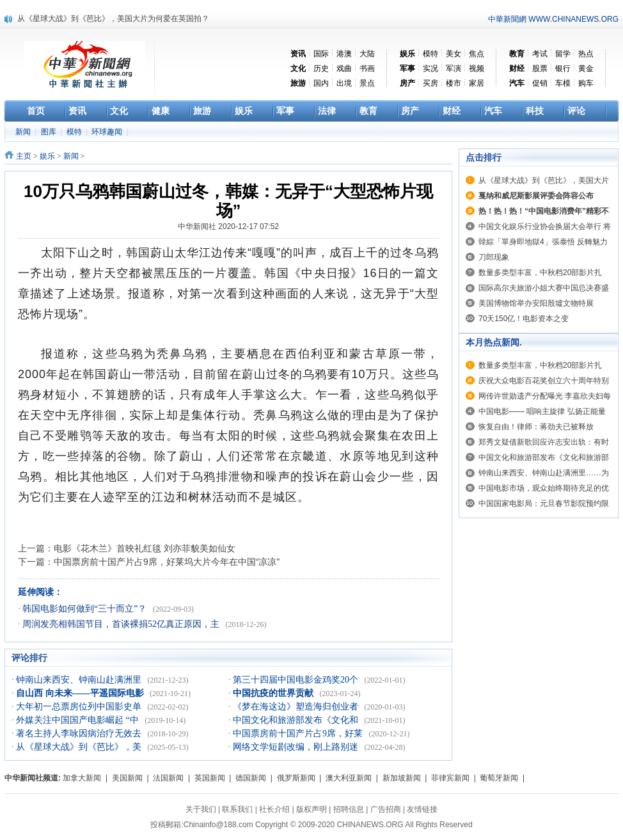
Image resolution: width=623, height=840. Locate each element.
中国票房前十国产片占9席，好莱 (299, 733)
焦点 (477, 54)
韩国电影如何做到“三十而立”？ (86, 609)
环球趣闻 (108, 132)
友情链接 (422, 809)
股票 (540, 68)
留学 (563, 54)
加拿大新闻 (82, 778)
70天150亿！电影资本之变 (524, 319)
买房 (430, 83)
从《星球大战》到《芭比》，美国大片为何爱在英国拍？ (113, 19)
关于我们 (201, 809)
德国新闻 (251, 778)
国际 (321, 54)
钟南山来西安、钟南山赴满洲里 (80, 680)
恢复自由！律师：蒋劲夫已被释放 (536, 427)
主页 (24, 156)
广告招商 (386, 809)
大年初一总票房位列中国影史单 (80, 707)
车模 (563, 83)
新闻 (24, 132)
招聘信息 (349, 809)
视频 (477, 68)
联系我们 (237, 809)
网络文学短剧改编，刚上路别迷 (297, 747)
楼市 (453, 83)
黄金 (586, 68)
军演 (453, 68)
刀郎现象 (494, 257)
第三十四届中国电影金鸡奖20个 (297, 680)
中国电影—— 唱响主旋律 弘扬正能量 (542, 411)
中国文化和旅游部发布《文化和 (297, 720)
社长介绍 (274, 809)
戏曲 (344, 68)
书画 (367, 68)
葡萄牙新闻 (499, 778)
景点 (367, 83)
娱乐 (47, 156)
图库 (50, 132)
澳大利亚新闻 (349, 778)
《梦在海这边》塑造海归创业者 (297, 707)
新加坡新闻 (402, 778)
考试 (540, 54)
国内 (321, 83)
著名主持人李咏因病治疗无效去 (80, 733)
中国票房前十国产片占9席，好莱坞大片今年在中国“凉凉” (167, 562)
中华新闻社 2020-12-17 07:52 (228, 226)
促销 (540, 83)
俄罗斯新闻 (296, 778)
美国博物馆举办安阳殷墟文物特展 (536, 303)
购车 (586, 83)
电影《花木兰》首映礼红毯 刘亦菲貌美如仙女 (145, 548)
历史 (321, 68)
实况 (430, 68)
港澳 (344, 54)
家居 (477, 83)
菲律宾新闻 (450, 778)
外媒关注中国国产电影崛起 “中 (78, 720)
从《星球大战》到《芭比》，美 (80, 747)
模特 (430, 54)
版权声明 (311, 809)
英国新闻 (210, 778)
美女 (453, 54)
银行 (563, 68)
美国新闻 (127, 778)
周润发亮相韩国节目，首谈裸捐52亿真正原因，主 (122, 624)
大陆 (367, 54)
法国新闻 (168, 778)
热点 (586, 54)
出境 (344, 83)
